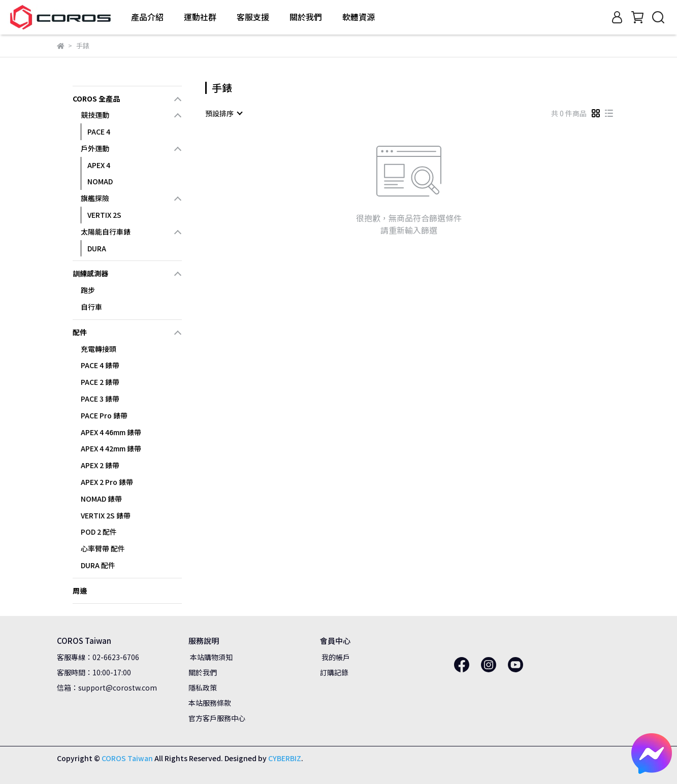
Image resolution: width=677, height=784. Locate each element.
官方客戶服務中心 (217, 718)
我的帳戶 (335, 657)
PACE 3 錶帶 (100, 399)
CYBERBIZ (285, 758)
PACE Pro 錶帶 (104, 415)
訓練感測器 (90, 273)
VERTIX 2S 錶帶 (106, 515)
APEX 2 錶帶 (100, 465)
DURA (97, 248)
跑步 (88, 290)
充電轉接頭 (99, 349)
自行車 (91, 307)
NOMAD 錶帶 (101, 499)
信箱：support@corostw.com (107, 688)
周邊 (80, 591)
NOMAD (100, 181)
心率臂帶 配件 (103, 548)
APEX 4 (99, 165)
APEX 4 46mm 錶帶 (111, 432)
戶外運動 (95, 148)
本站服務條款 (210, 703)
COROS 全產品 (96, 99)
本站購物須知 (211, 657)
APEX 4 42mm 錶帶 (111, 448)
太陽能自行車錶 (106, 232)
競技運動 (95, 115)
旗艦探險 (95, 198)
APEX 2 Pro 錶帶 (107, 482)
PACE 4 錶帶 (100, 365)
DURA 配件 (98, 565)
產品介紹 (147, 17)
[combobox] (223, 113)
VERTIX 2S (104, 215)
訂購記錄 (334, 672)
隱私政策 (203, 688)
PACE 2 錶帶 (100, 382)
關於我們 (203, 672)
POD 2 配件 (99, 532)
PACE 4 (99, 132)
